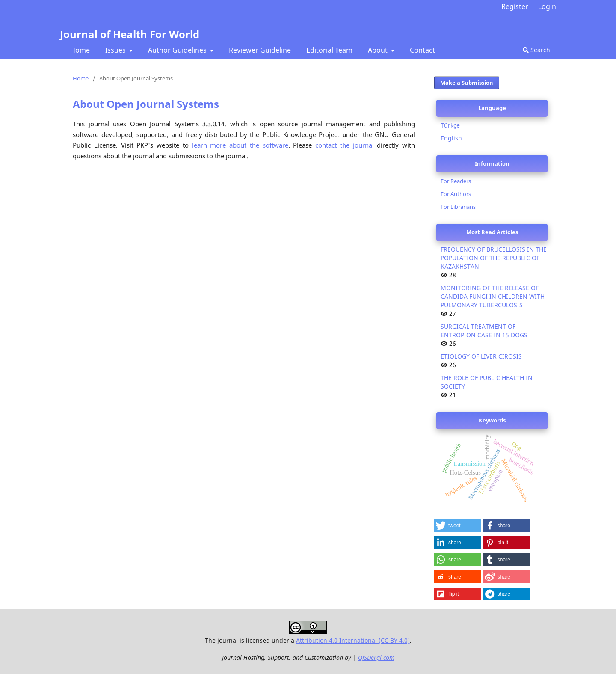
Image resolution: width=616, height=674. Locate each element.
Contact (422, 50)
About (379, 50)
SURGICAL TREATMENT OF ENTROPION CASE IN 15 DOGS (484, 331)
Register (515, 6)
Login (547, 6)
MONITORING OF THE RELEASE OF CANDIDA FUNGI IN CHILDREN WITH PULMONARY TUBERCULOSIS (493, 296)
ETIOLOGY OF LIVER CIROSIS (481, 356)
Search (536, 50)
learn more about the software (240, 145)
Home (80, 50)
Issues (116, 50)
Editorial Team (329, 50)
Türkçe (450, 125)
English (451, 138)
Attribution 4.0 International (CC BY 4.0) (353, 640)
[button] (458, 526)
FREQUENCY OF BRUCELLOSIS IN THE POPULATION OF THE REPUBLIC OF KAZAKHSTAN (494, 258)
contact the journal (345, 145)
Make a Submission (467, 83)
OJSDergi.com (376, 658)
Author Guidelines (178, 50)
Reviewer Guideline (260, 50)
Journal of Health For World (130, 34)
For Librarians (458, 207)
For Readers (456, 181)
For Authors (456, 194)
